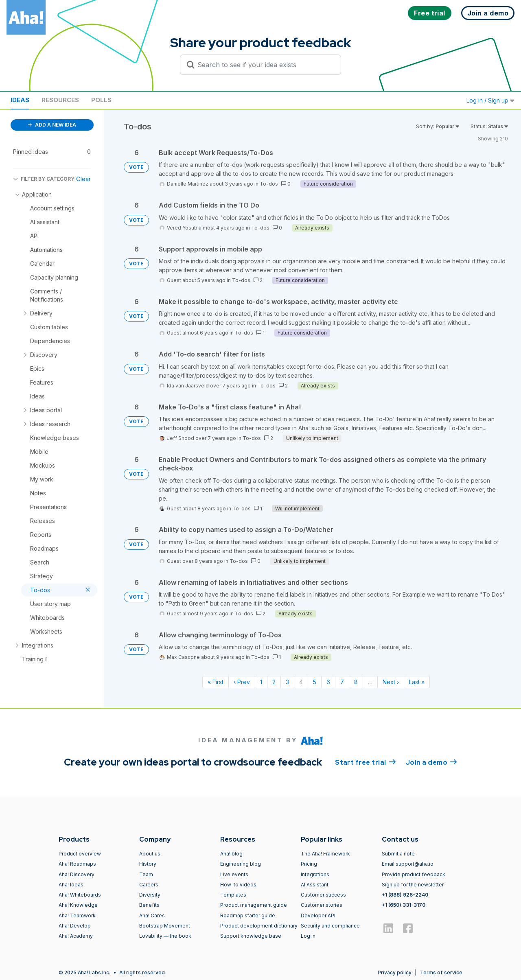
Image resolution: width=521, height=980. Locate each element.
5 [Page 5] (315, 682)
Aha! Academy (76, 936)
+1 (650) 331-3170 (404, 905)
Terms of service (441, 972)
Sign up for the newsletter (413, 885)
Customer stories (322, 905)
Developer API (318, 915)
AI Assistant (315, 885)
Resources (60, 100)
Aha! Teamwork (77, 915)
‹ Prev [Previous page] (242, 682)
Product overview (80, 854)
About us (150, 854)
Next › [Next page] (391, 682)
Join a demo (431, 762)
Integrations (315, 874)
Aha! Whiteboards (80, 895)
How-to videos (238, 885)
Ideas (20, 100)
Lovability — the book (165, 936)
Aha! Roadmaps (77, 864)
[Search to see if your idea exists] (264, 65)
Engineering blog (241, 864)
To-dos (269, 184)
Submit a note (398, 854)
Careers (149, 885)
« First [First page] (216, 682)
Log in (308, 936)
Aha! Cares (152, 915)
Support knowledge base (251, 936)
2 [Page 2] (274, 682)
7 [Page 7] (342, 682)
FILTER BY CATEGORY (44, 179)
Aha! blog (231, 854)
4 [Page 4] (301, 682)
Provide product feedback (414, 874)
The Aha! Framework (325, 854)
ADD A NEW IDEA (52, 125)
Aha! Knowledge (78, 905)
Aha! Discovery (77, 874)
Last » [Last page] (417, 682)
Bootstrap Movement (165, 926)
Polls (101, 100)
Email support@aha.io (408, 864)
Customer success (323, 895)
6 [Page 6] (328, 682)
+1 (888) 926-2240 (405, 895)
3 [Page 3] (287, 682)
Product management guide (254, 905)
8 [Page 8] (356, 682)
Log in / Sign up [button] (490, 100)
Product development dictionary (259, 926)
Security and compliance (330, 926)
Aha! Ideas (71, 885)
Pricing (309, 864)
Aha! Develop (75, 926)
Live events (234, 874)
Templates (233, 895)
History (148, 864)
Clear (83, 179)
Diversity (150, 895)
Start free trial (366, 762)
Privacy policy (395, 972)
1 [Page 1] (261, 682)
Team (146, 874)
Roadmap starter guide (248, 915)
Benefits (149, 905)
